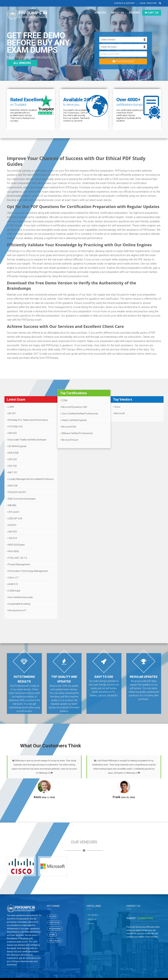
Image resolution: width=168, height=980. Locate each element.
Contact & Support (125, 3)
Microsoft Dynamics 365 (74, 407)
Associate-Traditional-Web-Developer (27, 440)
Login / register (148, 3)
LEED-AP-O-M (14, 518)
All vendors (22, 63)
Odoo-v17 (13, 578)
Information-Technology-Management (27, 571)
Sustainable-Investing (19, 604)
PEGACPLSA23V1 (17, 492)
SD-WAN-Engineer (17, 446)
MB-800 (12, 505)
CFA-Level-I (13, 512)
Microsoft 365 (68, 427)
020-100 (12, 466)
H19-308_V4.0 (15, 427)
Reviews (134, 13)
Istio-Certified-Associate (20, 597)
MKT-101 (12, 473)
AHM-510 (12, 584)
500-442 (12, 433)
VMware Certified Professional (76, 433)
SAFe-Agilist (55, 941)
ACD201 (12, 525)
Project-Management (18, 564)
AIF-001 (11, 413)
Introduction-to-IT (17, 610)
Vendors (100, 13)
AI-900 (52, 935)
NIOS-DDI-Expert (16, 545)
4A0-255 (12, 532)
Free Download (123, 61)
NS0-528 (12, 486)
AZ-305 (52, 916)
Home (86, 13)
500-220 (12, 459)
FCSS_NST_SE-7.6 (17, 558)
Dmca (91, 923)
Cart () (152, 13)
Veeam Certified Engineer (73, 420)
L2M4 (10, 407)
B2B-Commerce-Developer (21, 499)
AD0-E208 (13, 453)
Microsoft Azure (69, 440)
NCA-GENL (13, 551)
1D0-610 (12, 538)
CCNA (64, 400)
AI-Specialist (55, 929)
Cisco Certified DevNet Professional (79, 414)
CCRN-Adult (14, 591)
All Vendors (93, 915)
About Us (118, 13)
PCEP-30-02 (54, 922)
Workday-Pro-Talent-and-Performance (27, 420)
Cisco (117, 407)
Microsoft (119, 413)
